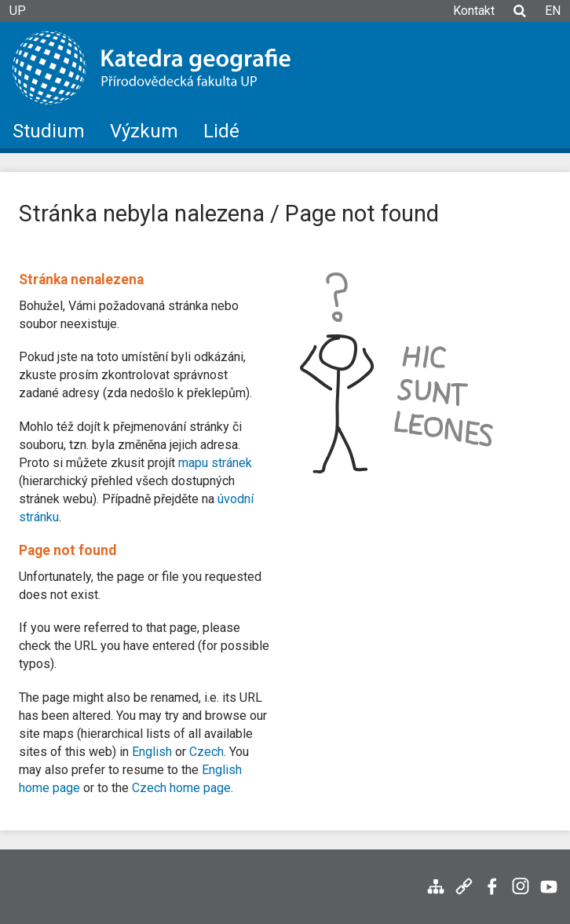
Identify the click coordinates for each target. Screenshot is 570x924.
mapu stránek (215, 463)
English (152, 752)
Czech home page (181, 788)
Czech (206, 752)
